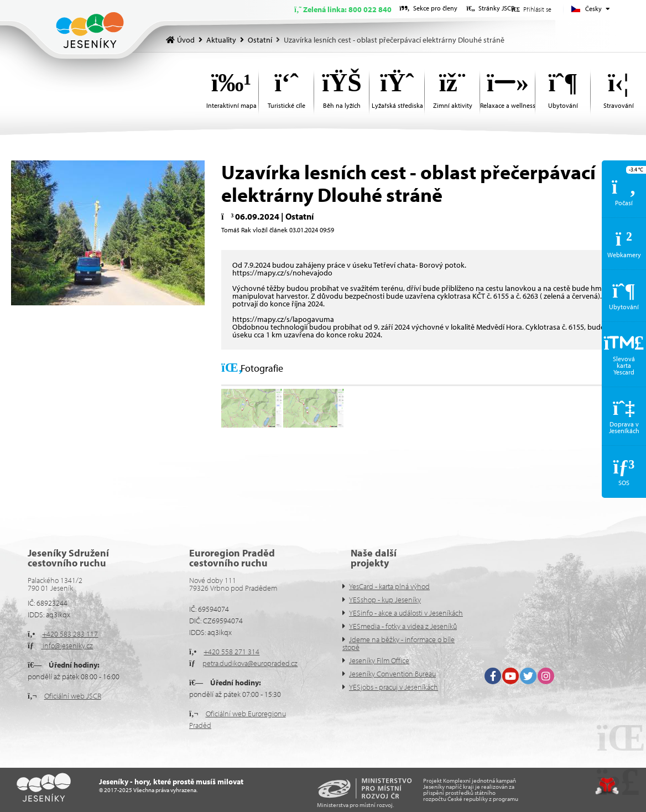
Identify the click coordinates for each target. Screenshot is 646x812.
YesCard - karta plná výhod (389, 586)
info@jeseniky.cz (67, 646)
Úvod (90, 30)
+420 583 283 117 (70, 634)
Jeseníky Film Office (379, 660)
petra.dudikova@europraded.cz (250, 663)
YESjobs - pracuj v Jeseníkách (394, 687)
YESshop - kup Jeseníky (385, 600)
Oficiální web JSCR (73, 696)
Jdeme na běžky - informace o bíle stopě (398, 643)
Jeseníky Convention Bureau (392, 674)
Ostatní (260, 40)
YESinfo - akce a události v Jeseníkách (406, 613)
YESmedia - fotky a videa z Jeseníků (403, 626)
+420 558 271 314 (231, 652)
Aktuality (221, 40)
